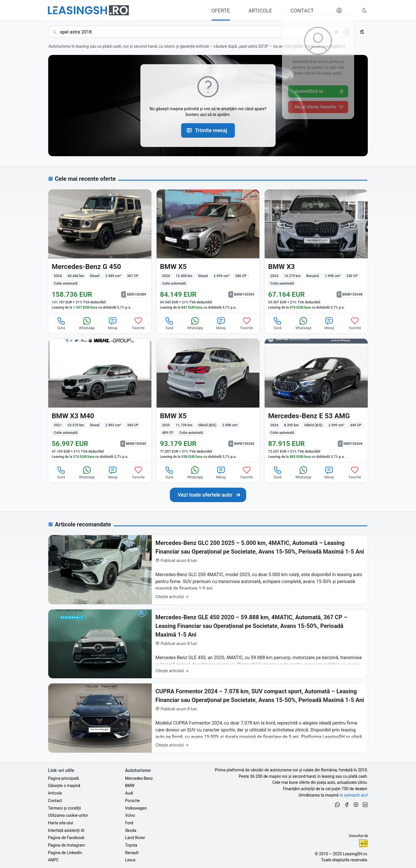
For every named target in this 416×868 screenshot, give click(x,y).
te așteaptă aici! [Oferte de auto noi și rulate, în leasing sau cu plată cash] (354, 795)
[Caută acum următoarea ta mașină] (200, 32)
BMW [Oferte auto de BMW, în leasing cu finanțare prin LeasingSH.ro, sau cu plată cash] (130, 786)
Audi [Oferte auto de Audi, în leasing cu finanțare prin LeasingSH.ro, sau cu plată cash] (129, 793)
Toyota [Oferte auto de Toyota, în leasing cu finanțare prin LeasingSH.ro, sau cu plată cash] (131, 845)
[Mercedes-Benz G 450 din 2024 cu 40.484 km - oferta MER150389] (100, 251)
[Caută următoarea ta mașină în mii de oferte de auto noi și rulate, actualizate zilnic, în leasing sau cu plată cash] (208, 495)
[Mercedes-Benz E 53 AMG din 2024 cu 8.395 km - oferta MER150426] (316, 400)
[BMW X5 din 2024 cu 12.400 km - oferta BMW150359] (208, 251)
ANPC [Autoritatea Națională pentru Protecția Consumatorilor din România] (53, 860)
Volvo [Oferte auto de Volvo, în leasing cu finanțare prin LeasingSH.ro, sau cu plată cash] (130, 815)
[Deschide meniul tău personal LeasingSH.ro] (339, 10)
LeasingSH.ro (355, 854)
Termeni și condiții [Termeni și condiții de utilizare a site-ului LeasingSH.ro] (64, 808)
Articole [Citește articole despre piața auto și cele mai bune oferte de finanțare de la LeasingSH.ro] (55, 793)
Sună (61, 323)
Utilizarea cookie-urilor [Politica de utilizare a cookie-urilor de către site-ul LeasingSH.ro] (68, 815)
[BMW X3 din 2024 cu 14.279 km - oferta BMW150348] (316, 251)
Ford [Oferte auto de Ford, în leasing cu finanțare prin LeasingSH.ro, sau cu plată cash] (129, 823)
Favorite (139, 323)
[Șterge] (337, 32)
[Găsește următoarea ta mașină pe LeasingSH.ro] (88, 10)
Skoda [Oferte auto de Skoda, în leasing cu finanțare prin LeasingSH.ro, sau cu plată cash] (131, 830)
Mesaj (113, 323)
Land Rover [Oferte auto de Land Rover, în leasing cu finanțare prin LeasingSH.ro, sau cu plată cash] (135, 838)
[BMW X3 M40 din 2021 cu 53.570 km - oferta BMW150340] (100, 400)
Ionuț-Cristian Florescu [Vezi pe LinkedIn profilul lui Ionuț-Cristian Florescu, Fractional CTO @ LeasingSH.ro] (363, 843)
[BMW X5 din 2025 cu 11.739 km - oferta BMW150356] (208, 400)
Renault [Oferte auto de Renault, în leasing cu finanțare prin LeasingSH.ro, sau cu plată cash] (132, 853)
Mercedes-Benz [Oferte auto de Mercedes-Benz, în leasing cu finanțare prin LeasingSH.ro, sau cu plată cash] (139, 778)
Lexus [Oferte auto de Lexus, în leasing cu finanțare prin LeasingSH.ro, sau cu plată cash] (130, 860)
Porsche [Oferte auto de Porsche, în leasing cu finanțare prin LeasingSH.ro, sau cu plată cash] (132, 801)
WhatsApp (87, 323)
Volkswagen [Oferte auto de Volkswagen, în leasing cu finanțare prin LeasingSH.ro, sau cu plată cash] (136, 808)
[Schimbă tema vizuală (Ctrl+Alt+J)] (365, 10)
